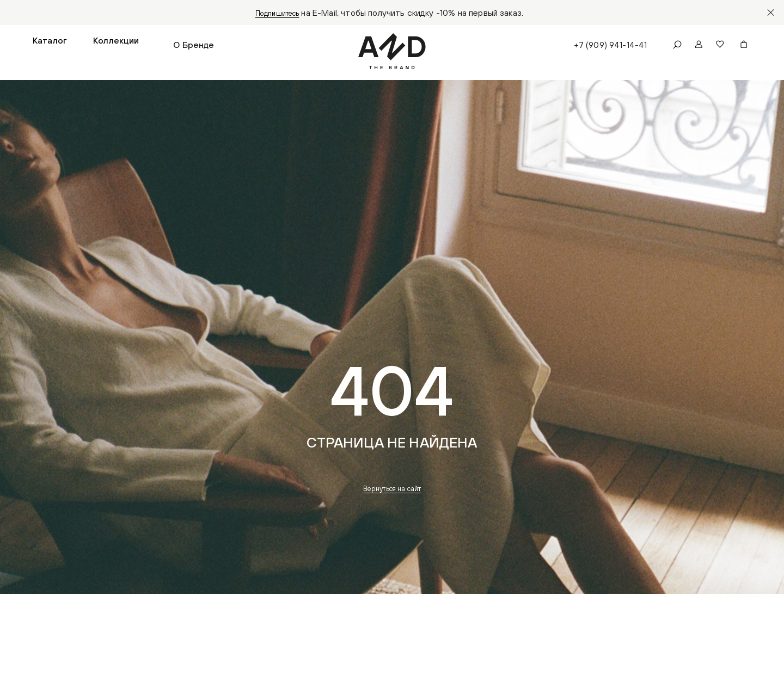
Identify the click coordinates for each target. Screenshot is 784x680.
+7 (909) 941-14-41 (608, 47)
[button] (50, 47)
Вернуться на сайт (392, 493)
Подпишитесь (277, 13)
